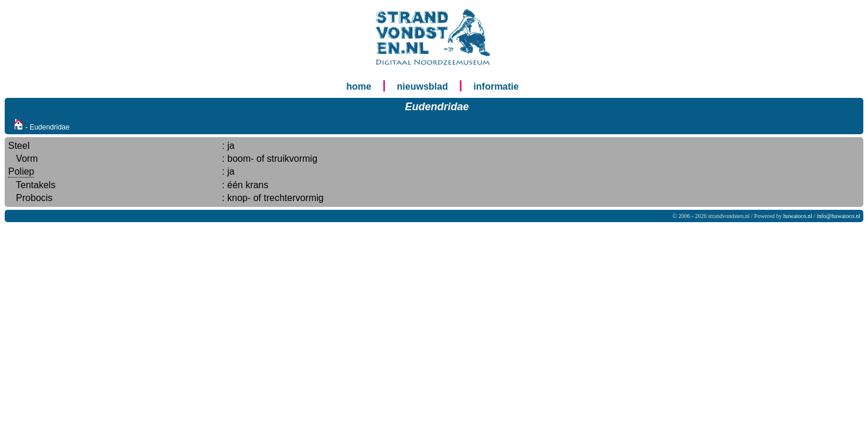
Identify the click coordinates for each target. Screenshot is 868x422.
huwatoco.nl (798, 216)
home (359, 86)
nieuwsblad (423, 86)
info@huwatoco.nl (839, 216)
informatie (496, 86)
